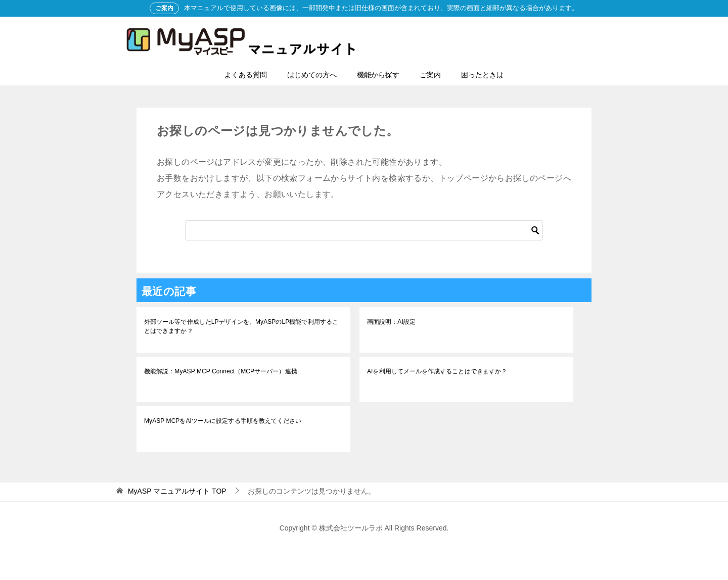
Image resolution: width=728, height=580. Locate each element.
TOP (177, 491)
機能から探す (378, 75)
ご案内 (430, 75)
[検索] (364, 230)
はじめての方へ (312, 75)
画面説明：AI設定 (391, 322)
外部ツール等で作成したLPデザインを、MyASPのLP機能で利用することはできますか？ (240, 326)
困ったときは (482, 75)
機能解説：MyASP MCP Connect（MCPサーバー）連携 (220, 371)
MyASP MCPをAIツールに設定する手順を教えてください (222, 421)
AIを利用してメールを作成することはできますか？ (437, 371)
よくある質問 (246, 75)
